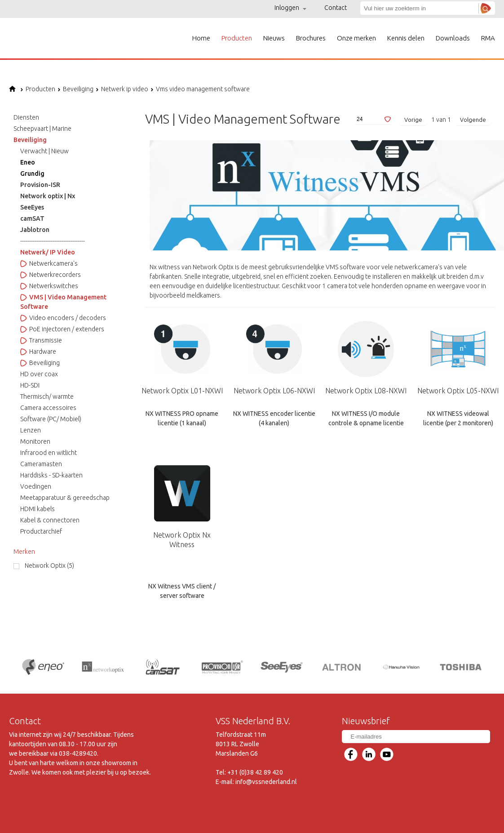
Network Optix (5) (49, 566)
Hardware (38, 352)
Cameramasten (41, 464)
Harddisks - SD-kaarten (51, 475)
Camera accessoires (48, 408)
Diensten (26, 117)
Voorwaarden (129, 824)
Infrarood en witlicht (49, 453)
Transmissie (41, 340)
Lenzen (31, 430)
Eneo (28, 162)
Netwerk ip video (122, 89)
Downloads (453, 38)
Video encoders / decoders (63, 318)
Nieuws (274, 38)
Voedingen (36, 486)
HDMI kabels (38, 509)
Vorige (413, 120)
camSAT (32, 218)
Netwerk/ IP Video (48, 252)
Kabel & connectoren (50, 520)
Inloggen (290, 8)
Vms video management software (200, 89)
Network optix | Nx (48, 196)
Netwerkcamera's (49, 263)
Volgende (473, 120)
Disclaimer (172, 824)
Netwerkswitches (49, 286)
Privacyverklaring (250, 824)
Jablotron (35, 230)
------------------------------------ (53, 241)
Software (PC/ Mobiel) (51, 419)
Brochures (311, 38)
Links (290, 824)
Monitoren (35, 441)
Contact (336, 8)
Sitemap (206, 824)
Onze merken (356, 38)
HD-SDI (30, 385)
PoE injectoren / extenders (62, 329)
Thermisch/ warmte (47, 396)
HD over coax (39, 374)
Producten (237, 38)
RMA (488, 38)
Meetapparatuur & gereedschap (65, 498)
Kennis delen (406, 38)
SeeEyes (32, 207)
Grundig (32, 174)
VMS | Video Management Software (63, 302)
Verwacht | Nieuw (44, 151)
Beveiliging (75, 89)
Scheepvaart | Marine (42, 129)
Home (201, 38)
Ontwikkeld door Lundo (462, 824)
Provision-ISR (40, 185)
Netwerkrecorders (51, 275)
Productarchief (41, 531)
